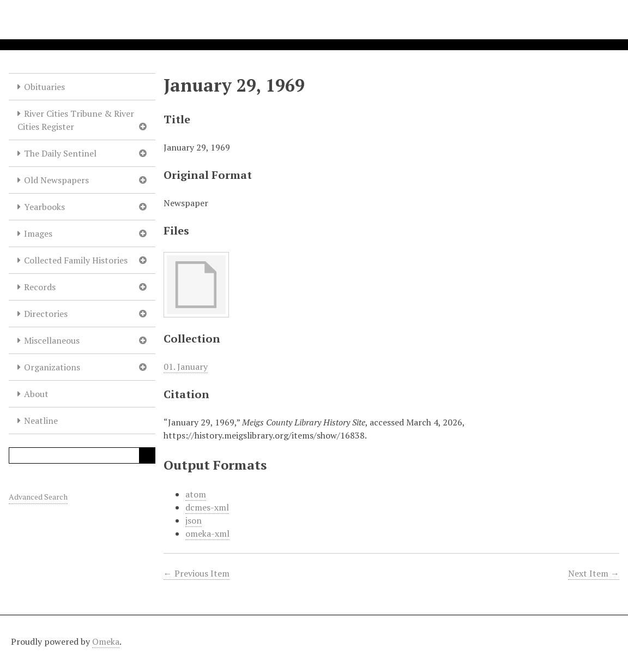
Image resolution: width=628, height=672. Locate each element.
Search (147, 455)
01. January (186, 367)
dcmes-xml (207, 507)
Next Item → (594, 573)
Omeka (106, 641)
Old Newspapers (56, 180)
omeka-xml (207, 533)
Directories (46, 314)
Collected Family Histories (76, 260)
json (194, 520)
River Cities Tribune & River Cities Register (76, 120)
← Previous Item (197, 573)
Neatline (41, 421)
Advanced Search (38, 497)
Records (40, 287)
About (36, 394)
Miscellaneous (52, 340)
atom (196, 494)
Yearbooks (44, 207)
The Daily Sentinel (60, 153)
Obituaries (44, 87)
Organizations (52, 367)
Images (38, 233)
